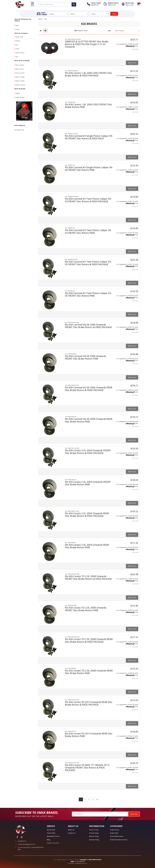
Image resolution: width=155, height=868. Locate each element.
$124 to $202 (20, 73)
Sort (110, 31)
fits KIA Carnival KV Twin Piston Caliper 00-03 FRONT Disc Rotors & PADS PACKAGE (88, 200)
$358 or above (20, 85)
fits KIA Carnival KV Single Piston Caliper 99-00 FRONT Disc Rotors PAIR (89, 169)
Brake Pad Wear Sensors (119, 840)
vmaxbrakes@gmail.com (26, 844)
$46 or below (20, 65)
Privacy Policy (94, 833)
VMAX (18, 93)
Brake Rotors (20, 53)
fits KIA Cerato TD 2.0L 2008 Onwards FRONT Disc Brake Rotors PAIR (86, 609)
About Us (71, 830)
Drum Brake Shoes (117, 836)
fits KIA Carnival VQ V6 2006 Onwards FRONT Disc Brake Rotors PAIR (85, 357)
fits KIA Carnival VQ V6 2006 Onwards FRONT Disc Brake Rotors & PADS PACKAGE (88, 326)
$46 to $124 (20, 69)
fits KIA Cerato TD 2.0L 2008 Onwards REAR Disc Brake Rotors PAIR (89, 672)
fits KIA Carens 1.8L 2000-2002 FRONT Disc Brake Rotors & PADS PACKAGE (88, 74)
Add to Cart (132, 63)
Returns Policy (94, 836)
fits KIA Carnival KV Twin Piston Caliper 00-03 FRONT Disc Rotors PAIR (88, 231)
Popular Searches (53, 843)
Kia (46, 19)
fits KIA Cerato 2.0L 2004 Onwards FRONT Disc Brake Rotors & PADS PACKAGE (88, 452)
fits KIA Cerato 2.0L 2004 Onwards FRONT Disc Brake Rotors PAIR (88, 483)
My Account (51, 830)
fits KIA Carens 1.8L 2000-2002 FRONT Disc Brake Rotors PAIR (88, 106)
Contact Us (72, 833)
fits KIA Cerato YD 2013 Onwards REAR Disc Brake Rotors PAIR (89, 735)
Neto (86, 863)
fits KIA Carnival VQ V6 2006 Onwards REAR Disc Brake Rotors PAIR (89, 420)
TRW (17, 49)
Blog (48, 840)
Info (137, 46)
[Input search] (57, 4)
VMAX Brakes (20, 97)
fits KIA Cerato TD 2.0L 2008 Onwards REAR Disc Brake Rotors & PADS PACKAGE (89, 640)
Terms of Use (94, 830)
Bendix (18, 41)
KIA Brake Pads (19, 130)
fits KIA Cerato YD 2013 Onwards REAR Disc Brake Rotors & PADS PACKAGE (89, 703)
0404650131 (22, 841)
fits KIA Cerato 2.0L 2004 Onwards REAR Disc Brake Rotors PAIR (87, 546)
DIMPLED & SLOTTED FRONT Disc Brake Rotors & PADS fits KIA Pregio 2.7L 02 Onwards (87, 44)
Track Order (51, 833)
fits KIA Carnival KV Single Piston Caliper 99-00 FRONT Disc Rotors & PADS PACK (89, 137)
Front (18, 29)
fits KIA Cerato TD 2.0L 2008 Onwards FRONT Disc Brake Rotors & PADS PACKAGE (88, 577)
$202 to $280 (20, 77)
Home (40, 19)
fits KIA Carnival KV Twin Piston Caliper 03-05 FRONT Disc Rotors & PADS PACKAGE (88, 263)
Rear (17, 25)
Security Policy (94, 840)
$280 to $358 (20, 81)
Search (114, 14)
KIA (17, 45)
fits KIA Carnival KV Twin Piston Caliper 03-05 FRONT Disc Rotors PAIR (88, 294)
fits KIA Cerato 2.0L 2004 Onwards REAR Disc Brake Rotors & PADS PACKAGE (87, 515)
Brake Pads (19, 37)
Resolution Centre (53, 836)
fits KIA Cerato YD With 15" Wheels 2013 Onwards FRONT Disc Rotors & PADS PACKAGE (87, 768)
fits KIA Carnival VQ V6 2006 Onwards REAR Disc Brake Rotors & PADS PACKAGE (89, 389)
